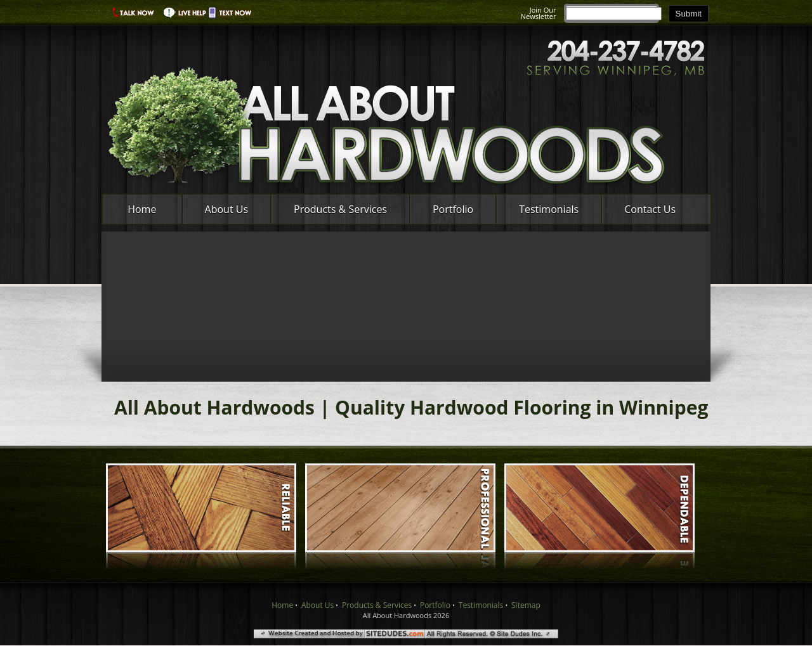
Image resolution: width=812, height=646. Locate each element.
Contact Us (650, 209)
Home (142, 209)
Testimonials (549, 209)
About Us (227, 209)
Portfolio (453, 209)
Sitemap (526, 605)
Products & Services (340, 209)
